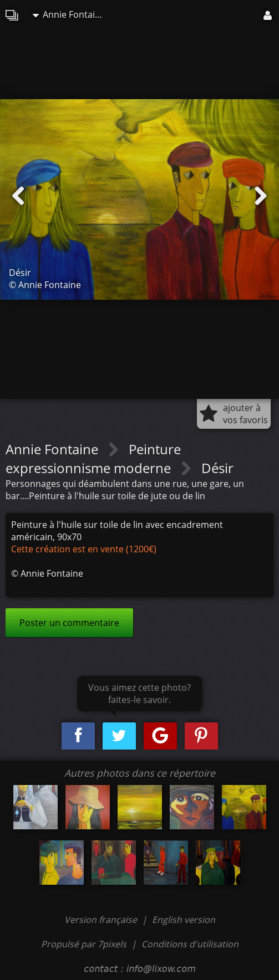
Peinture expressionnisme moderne (93, 458)
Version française (102, 920)
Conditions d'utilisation (190, 944)
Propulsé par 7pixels (84, 944)
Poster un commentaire (69, 623)
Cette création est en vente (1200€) (84, 549)
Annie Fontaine (69, 14)
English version (184, 920)
